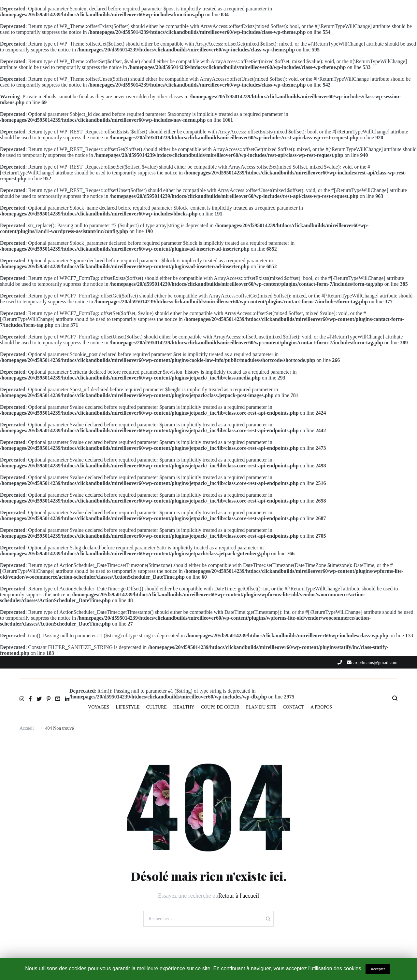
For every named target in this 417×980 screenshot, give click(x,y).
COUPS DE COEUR (220, 707)
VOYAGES (99, 707)
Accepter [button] (378, 969)
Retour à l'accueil (239, 896)
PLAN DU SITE (261, 707)
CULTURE (157, 707)
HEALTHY (184, 707)
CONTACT (293, 707)
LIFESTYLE (128, 707)
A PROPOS (321, 707)
